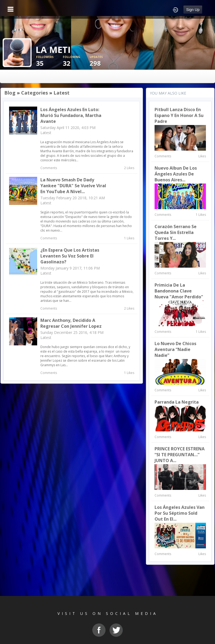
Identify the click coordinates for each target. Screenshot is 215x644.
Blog (10, 93)
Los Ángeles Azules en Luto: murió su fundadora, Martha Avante (71, 115)
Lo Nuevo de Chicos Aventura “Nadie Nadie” (175, 349)
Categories (34, 93)
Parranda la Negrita (177, 402)
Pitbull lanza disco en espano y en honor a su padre (179, 115)
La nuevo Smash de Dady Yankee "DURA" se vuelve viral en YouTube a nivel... (73, 186)
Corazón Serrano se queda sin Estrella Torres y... (176, 232)
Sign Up (193, 10)
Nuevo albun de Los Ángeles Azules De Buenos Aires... (176, 174)
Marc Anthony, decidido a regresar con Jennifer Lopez (71, 323)
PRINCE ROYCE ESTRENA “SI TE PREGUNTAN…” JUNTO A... (180, 455)
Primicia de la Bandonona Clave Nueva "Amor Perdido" (179, 291)
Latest (62, 93)
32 (76, 61)
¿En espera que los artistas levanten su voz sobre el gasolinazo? (70, 256)
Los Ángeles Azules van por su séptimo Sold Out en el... (180, 513)
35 (49, 61)
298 (103, 61)
